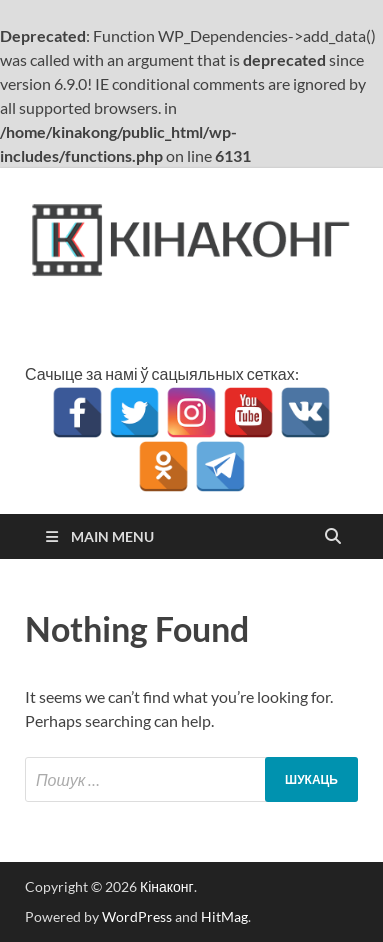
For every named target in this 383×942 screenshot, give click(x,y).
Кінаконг (167, 886)
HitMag (224, 916)
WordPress (137, 916)
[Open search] (333, 537)
